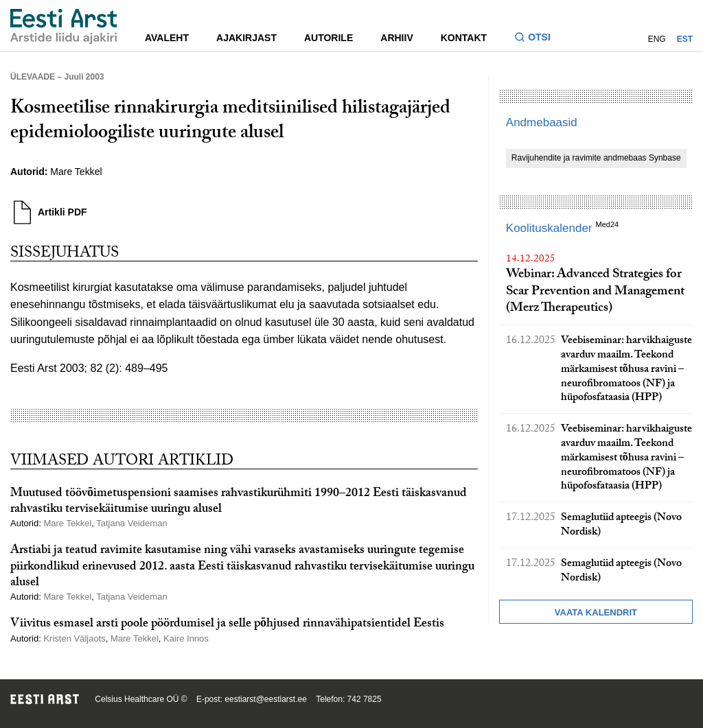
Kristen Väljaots (74, 638)
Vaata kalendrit (596, 612)
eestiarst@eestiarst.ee (266, 699)
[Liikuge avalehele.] (64, 26)
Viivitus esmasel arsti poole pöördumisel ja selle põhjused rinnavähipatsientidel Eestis (227, 625)
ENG (657, 39)
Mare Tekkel (76, 172)
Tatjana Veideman (131, 523)
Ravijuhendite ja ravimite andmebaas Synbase (596, 158)
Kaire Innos (186, 638)
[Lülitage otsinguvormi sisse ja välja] (538, 39)
